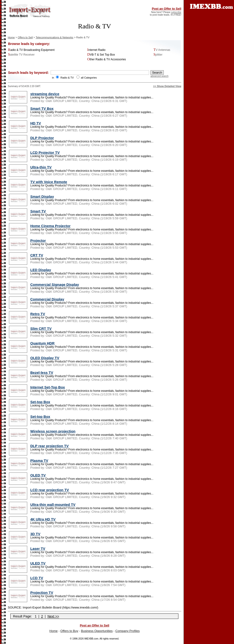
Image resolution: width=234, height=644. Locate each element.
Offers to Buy (69, 631)
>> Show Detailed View (167, 86)
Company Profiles (128, 631)
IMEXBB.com (91, 639)
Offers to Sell (25, 37)
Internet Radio (96, 50)
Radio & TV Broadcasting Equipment (31, 50)
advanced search (159, 76)
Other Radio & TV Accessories (107, 59)
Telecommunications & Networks (55, 37)
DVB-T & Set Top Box (101, 55)
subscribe (176, 12)
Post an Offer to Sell (167, 9)
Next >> (53, 616)
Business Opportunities (97, 631)
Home (11, 37)
